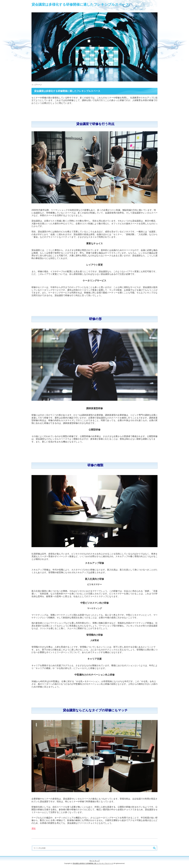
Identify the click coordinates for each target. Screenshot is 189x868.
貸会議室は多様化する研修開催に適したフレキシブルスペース (80, 4)
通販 (34, 828)
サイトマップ (94, 861)
